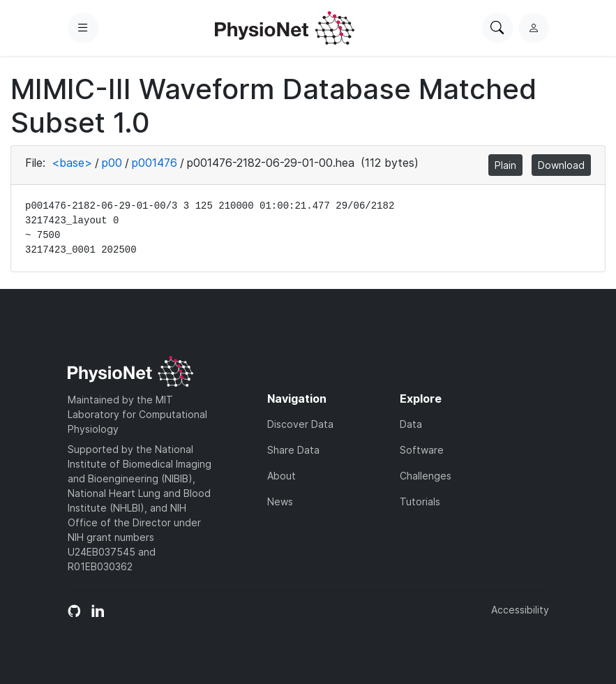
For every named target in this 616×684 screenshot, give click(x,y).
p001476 (155, 163)
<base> (72, 163)
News (280, 501)
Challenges (426, 476)
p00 (112, 163)
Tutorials (420, 501)
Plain (505, 165)
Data (411, 424)
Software (422, 450)
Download (561, 165)
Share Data (293, 450)
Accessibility (520, 610)
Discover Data (300, 424)
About (281, 476)
